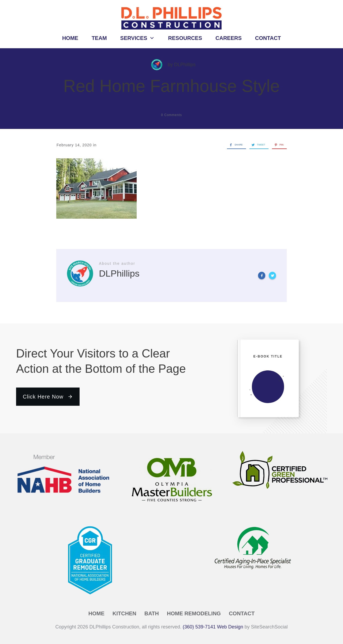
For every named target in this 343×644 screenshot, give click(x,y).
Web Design (230, 627)
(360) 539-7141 (199, 627)
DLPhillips (185, 65)
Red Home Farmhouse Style (171, 86)
